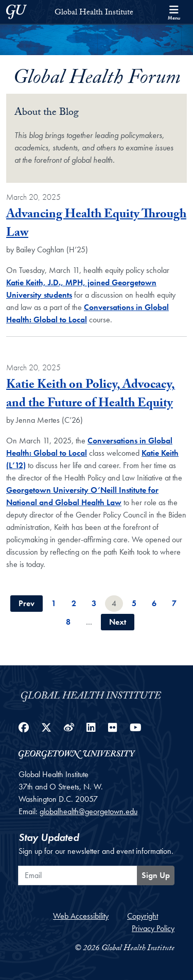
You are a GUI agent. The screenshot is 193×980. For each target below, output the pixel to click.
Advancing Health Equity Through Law (96, 225)
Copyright (143, 916)
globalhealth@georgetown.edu (89, 811)
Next (118, 622)
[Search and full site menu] (174, 12)
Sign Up (156, 875)
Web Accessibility (81, 916)
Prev (27, 603)
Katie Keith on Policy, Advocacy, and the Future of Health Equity (91, 395)
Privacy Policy (153, 928)
